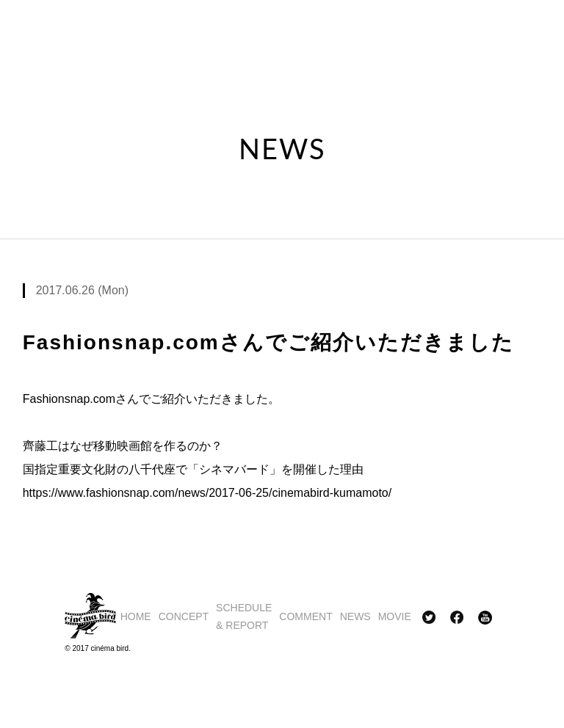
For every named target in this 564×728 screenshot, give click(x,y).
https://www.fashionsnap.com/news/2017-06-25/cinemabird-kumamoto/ (207, 493)
